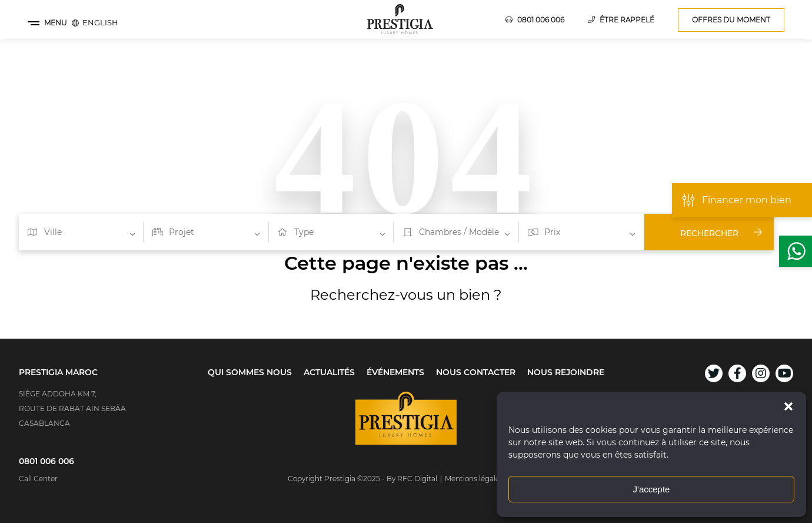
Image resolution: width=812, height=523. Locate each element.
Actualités (329, 372)
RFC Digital (417, 479)
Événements (395, 372)
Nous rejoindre (566, 372)
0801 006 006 (535, 20)
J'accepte (652, 489)
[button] (788, 406)
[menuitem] (100, 22)
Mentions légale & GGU (485, 479)
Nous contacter (476, 372)
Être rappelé (621, 20)
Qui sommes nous (250, 372)
